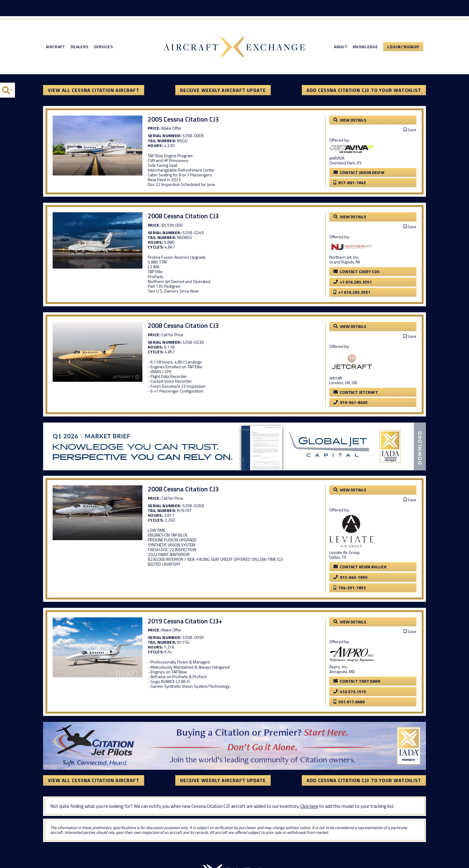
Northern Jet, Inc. (344, 257)
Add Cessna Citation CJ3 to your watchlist (364, 90)
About (341, 47)
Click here (309, 806)
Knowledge (365, 47)
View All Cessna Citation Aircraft (94, 90)
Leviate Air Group (345, 552)
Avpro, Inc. (339, 667)
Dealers (79, 47)
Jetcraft (336, 378)
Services (103, 47)
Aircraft (55, 47)
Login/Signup (403, 47)
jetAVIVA (337, 158)
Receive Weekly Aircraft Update (223, 90)
